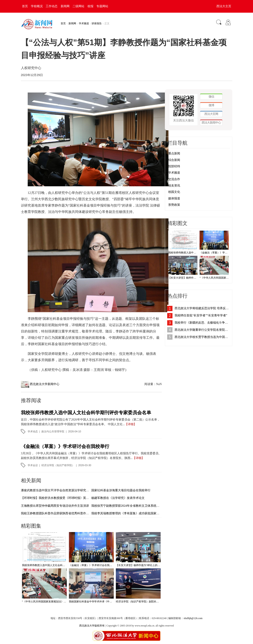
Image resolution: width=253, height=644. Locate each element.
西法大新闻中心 (211, 123)
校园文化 (174, 192)
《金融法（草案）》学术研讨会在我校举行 (65, 446)
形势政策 (174, 205)
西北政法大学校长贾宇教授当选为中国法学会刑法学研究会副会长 (202, 337)
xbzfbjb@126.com (193, 618)
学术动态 (33, 432)
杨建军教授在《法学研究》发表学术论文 (118, 498)
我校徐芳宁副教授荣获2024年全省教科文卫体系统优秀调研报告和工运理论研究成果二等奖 (150, 506)
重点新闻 (174, 153)
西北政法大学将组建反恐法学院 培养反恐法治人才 (202, 308)
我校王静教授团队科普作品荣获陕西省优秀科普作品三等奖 (59, 513)
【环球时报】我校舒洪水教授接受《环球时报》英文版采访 (59, 498)
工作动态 (52, 6)
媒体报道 (174, 198)
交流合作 (174, 179)
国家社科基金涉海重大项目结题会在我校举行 (121, 490)
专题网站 (102, 6)
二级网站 (78, 6)
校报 (90, 6)
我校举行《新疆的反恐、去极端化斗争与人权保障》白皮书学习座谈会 (202, 323)
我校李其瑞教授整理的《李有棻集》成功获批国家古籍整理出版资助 (136, 513)
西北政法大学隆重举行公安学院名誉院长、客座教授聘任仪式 (202, 330)
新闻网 (65, 6)
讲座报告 (97, 23)
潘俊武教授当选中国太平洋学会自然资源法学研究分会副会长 (61, 490)
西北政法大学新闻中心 (45, 384)
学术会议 (33, 465)
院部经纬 (174, 166)
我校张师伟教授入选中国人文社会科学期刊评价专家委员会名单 (86, 413)
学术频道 (84, 23)
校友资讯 (174, 186)
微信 (211, 97)
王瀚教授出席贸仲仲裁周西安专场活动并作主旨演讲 (55, 506)
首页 (25, 6)
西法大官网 (211, 114)
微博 (211, 105)
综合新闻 (174, 160)
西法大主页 (224, 6)
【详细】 (131, 424)
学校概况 (37, 6)
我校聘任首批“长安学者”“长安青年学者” (201, 315)
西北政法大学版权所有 (92, 626)
